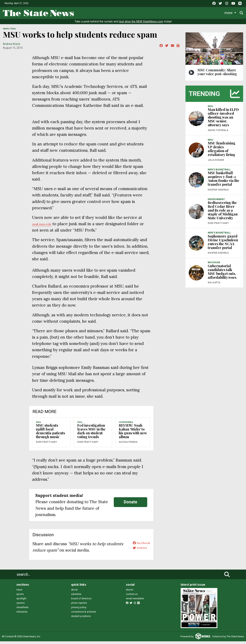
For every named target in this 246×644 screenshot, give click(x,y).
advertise (76, 597)
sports (20, 597)
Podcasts (183, 12)
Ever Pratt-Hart (47, 445)
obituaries (22, 614)
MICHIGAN (214, 265)
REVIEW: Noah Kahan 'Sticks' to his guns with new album (133, 434)
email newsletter (135, 601)
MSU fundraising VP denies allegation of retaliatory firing (222, 152)
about (74, 592)
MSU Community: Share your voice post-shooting (217, 74)
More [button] (229, 12)
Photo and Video (208, 12)
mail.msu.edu (45, 226)
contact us (132, 597)
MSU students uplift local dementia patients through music (50, 434)
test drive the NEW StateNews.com (141, 24)
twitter (137, 553)
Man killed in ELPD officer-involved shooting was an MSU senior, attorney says (223, 120)
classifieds (22, 610)
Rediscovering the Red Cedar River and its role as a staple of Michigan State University (223, 213)
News (82, 12)
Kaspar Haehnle (218, 192)
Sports (111, 12)
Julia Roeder (216, 162)
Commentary (160, 12)
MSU (13, 31)
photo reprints (79, 606)
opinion (21, 606)
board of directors (81, 601)
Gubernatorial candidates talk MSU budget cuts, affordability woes (222, 274)
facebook (139, 546)
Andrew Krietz (12, 46)
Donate (130, 505)
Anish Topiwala (218, 133)
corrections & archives (84, 614)
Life (97, 12)
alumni (130, 592)
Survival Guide (134, 12)
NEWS (6, 31)
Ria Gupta (214, 285)
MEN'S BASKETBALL (219, 172)
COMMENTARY (126, 425)
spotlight (21, 601)
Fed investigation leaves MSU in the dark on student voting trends (91, 434)
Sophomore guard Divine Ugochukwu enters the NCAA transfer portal (223, 244)
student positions (81, 619)
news (19, 592)
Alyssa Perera (128, 445)
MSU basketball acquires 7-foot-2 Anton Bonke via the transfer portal (224, 181)
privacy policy (79, 610)
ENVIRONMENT (216, 202)
